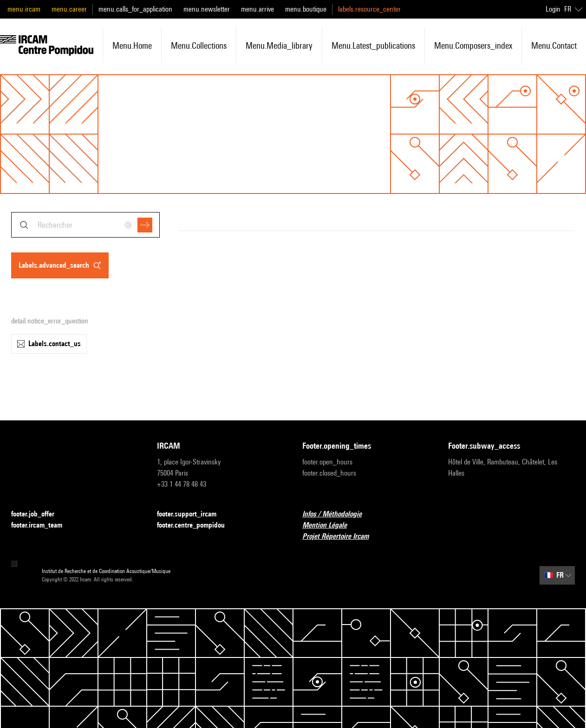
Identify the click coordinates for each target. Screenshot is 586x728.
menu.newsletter (207, 9)
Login (553, 9)
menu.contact (554, 45)
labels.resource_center (369, 9)
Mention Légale (330, 525)
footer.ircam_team (42, 525)
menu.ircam (24, 9)
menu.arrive (257, 9)
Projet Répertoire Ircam (341, 537)
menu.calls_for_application (135, 9)
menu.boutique (306, 9)
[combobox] (85, 225)
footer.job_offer (38, 514)
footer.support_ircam (192, 514)
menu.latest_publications (373, 45)
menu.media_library (279, 45)
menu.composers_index (473, 45)
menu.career (69, 9)
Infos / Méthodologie (338, 514)
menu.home (132, 45)
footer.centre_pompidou (196, 525)
